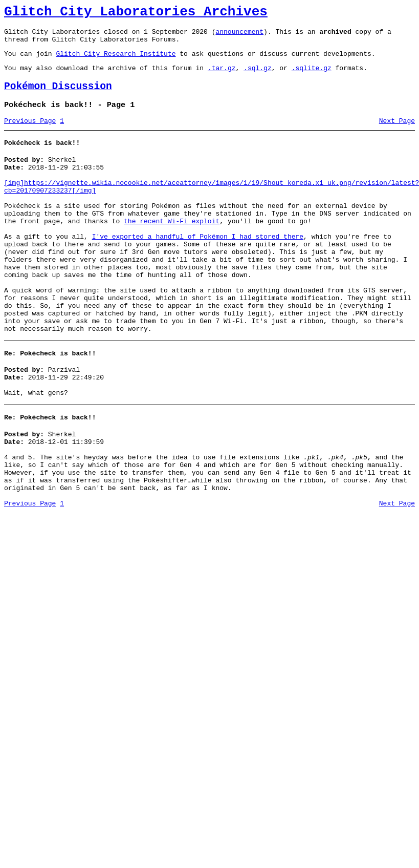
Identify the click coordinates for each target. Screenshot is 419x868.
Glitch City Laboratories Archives (136, 13)
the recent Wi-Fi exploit (172, 249)
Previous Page (30, 135)
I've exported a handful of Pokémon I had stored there (198, 267)
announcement (239, 36)
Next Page (397, 135)
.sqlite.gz (312, 77)
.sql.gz (258, 77)
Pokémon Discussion (58, 97)
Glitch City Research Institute (116, 61)
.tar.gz (222, 77)
